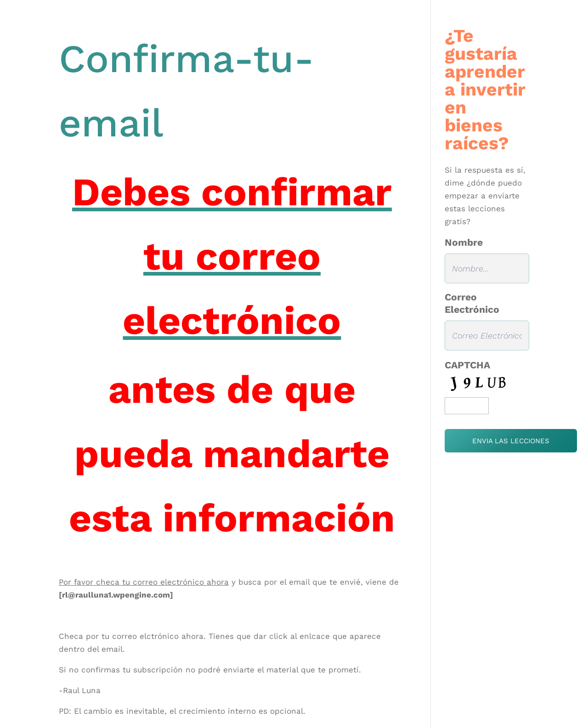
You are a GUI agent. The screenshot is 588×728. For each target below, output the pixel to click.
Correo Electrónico (472, 303)
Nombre (464, 242)
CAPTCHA (467, 365)
